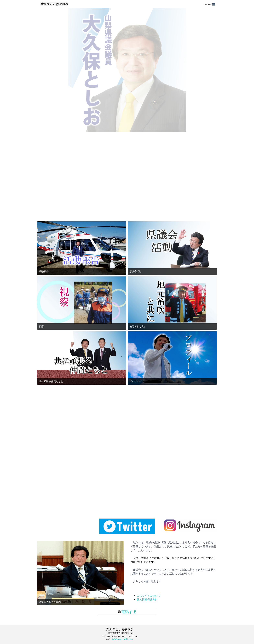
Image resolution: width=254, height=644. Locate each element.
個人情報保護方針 (147, 599)
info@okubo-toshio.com (123, 639)
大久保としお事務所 (54, 4)
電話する (129, 612)
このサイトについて (149, 596)
